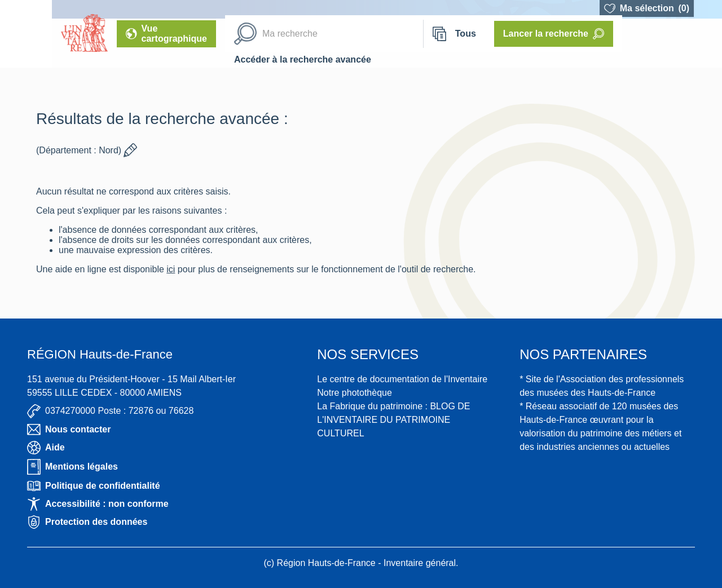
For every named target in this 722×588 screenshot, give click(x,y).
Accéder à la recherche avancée (303, 59)
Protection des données (87, 522)
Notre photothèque (355, 393)
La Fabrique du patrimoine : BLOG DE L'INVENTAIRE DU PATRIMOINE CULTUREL (393, 420)
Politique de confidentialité (94, 486)
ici (171, 269)
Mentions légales (72, 467)
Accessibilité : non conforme (98, 504)
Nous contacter (69, 430)
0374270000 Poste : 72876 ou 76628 (110, 411)
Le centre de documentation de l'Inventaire (402, 379)
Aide (46, 448)
